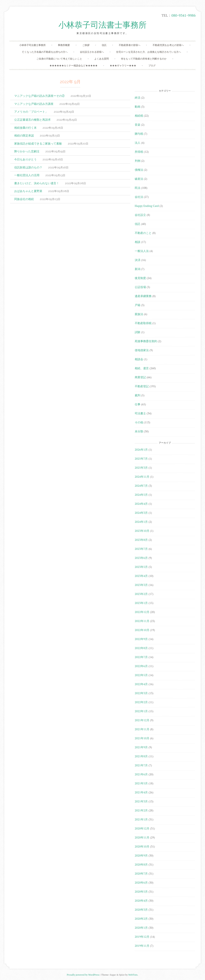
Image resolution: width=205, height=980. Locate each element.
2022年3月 (141, 693)
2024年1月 (141, 522)
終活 (138, 98)
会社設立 (140, 215)
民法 (138, 188)
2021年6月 (141, 774)
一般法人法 (142, 251)
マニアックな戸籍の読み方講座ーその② (39, 96)
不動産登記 (142, 386)
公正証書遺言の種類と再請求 (32, 120)
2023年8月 (141, 540)
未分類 (139, 431)
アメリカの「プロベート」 (31, 112)
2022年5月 (141, 675)
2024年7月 (141, 486)
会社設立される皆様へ (92, 52)
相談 (138, 242)
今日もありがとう (25, 159)
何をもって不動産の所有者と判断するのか (144, 59)
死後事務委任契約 (146, 341)
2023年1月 (141, 603)
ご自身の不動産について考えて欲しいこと (59, 59)
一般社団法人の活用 (27, 175)
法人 (138, 143)
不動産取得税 (143, 323)
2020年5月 (141, 892)
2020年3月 (141, 910)
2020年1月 (141, 928)
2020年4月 (141, 901)
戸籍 (138, 305)
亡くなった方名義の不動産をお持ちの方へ (45, 52)
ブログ (152, 65)
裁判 (138, 395)
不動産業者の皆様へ (130, 45)
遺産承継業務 (143, 296)
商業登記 (140, 377)
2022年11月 (142, 621)
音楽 (138, 125)
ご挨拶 (86, 45)
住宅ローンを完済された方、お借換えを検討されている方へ (149, 52)
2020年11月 (142, 837)
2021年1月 (141, 819)
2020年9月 (141, 855)
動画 (138, 107)
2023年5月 (141, 567)
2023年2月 (141, 594)
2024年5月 (141, 495)
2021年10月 (142, 738)
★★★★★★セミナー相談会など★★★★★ (73, 65)
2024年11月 (142, 477)
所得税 (139, 152)
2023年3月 (141, 585)
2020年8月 (141, 864)
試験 (138, 332)
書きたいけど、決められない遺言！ (37, 183)
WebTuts (133, 975)
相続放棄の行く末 (25, 128)
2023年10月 (142, 531)
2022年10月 (142, 630)
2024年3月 (141, 513)
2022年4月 (141, 684)
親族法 (139, 314)
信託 (104, 45)
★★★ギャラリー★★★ (123, 65)
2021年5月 (141, 783)
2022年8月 (141, 648)
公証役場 (140, 287)
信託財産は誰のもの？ (28, 167)
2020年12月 (142, 828)
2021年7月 (141, 765)
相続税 (139, 116)
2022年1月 (141, 711)
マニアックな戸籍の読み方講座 (34, 104)
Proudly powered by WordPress (83, 975)
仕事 (138, 404)
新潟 (138, 269)
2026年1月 (141, 450)
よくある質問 (101, 59)
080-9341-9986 (183, 15)
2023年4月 (141, 576)
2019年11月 (142, 946)
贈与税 (139, 134)
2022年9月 (141, 639)
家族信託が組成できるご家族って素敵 (38, 143)
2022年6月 (141, 666)
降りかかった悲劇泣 (27, 151)
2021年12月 (142, 720)
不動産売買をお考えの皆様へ (168, 45)
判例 (138, 161)
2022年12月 (142, 612)
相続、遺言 (142, 368)
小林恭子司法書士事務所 (102, 25)
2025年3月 (141, 468)
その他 (139, 422)
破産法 (139, 179)
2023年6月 (141, 558)
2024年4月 (141, 504)
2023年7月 (141, 549)
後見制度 (140, 278)
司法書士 (140, 413)
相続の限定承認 (24, 135)
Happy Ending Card (147, 206)
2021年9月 (141, 747)
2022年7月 (141, 657)
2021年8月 (141, 756)
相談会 (139, 359)
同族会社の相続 (24, 199)
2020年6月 (141, 882)
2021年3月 (141, 801)
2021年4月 (141, 792)
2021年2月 (141, 810)
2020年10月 (142, 846)
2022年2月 (141, 702)
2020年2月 (141, 919)
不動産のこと (143, 233)
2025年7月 (141, 459)
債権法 (139, 170)
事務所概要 (64, 45)
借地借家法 (142, 350)
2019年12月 (142, 937)
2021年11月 (142, 729)
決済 (138, 260)
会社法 (139, 197)
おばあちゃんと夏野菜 (28, 191)
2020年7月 (141, 873)
